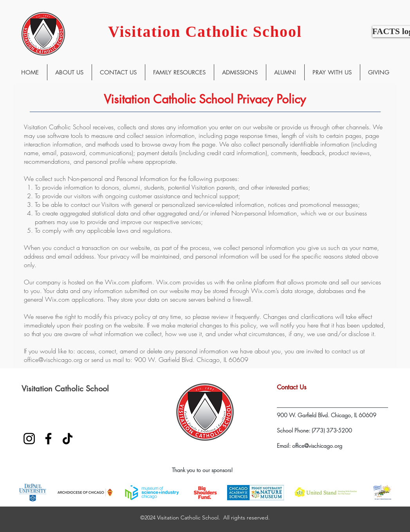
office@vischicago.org (53, 360)
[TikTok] (68, 439)
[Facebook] (48, 439)
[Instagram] (29, 439)
